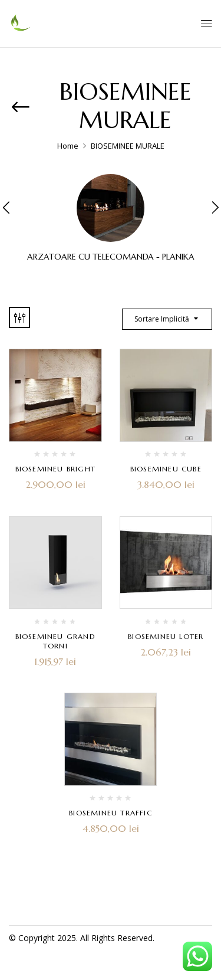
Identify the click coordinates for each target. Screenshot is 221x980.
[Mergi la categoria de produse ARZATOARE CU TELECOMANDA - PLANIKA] (111, 208)
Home (68, 146)
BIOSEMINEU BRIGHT (55, 469)
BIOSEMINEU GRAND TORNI (55, 641)
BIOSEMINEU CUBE (166, 469)
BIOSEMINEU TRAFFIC (111, 813)
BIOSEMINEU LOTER (166, 636)
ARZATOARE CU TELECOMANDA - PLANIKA (111, 257)
